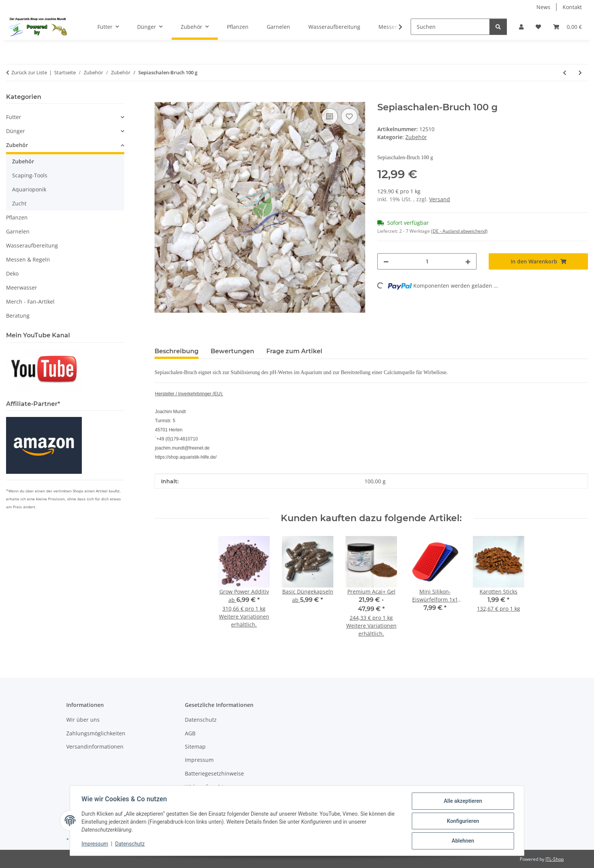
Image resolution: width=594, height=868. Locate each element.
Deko (12, 273)
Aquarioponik (29, 189)
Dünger (16, 131)
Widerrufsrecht (204, 787)
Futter (14, 117)
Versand (440, 199)
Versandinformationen (95, 747)
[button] (521, 27)
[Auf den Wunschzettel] (349, 116)
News (543, 7)
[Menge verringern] (386, 261)
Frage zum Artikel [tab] (294, 351)
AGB (190, 733)
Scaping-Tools (30, 175)
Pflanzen (17, 217)
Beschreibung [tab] (177, 351)
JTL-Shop (555, 859)
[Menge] (427, 261)
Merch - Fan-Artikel (30, 302)
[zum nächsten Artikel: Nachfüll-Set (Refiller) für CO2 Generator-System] (580, 73)
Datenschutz (131, 844)
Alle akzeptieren (462, 802)
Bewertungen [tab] (232, 351)
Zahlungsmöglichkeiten (96, 733)
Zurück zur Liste (29, 72)
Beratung (18, 316)
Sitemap (195, 747)
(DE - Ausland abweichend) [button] (459, 231)
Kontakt (572, 7)
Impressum (95, 844)
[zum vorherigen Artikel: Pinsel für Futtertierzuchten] (565, 73)
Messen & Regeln (28, 259)
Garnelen (18, 231)
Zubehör (416, 137)
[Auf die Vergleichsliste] (330, 116)
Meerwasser (22, 288)
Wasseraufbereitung (32, 245)
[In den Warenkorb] (161, 98)
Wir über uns (83, 720)
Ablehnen (462, 841)
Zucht (19, 203)
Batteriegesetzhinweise (214, 773)
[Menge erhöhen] (468, 261)
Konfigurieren (462, 821)
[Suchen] (450, 27)
